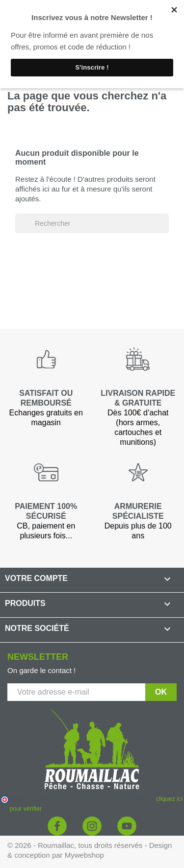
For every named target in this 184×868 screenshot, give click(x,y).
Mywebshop (84, 855)
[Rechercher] (92, 223)
